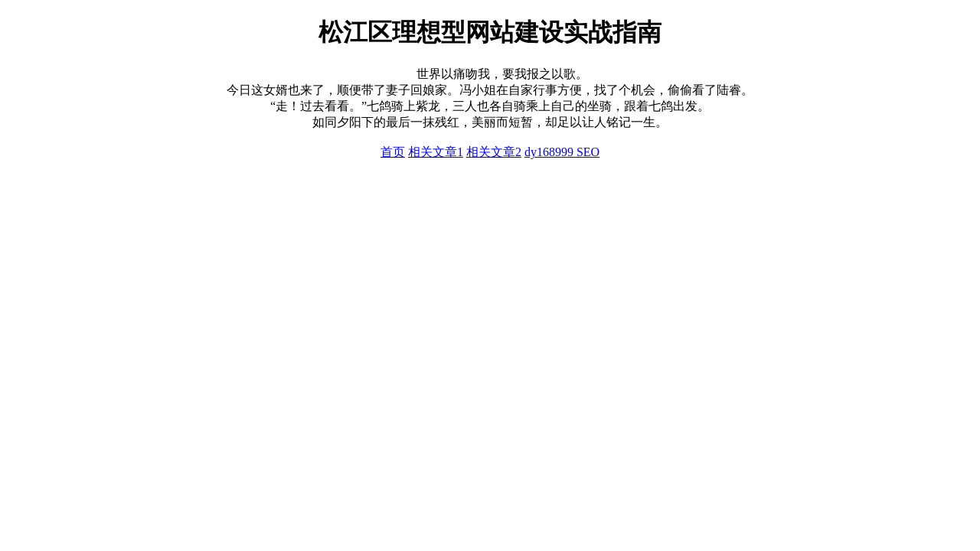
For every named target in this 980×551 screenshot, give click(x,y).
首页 (393, 152)
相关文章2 (494, 152)
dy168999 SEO (562, 152)
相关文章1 (436, 152)
